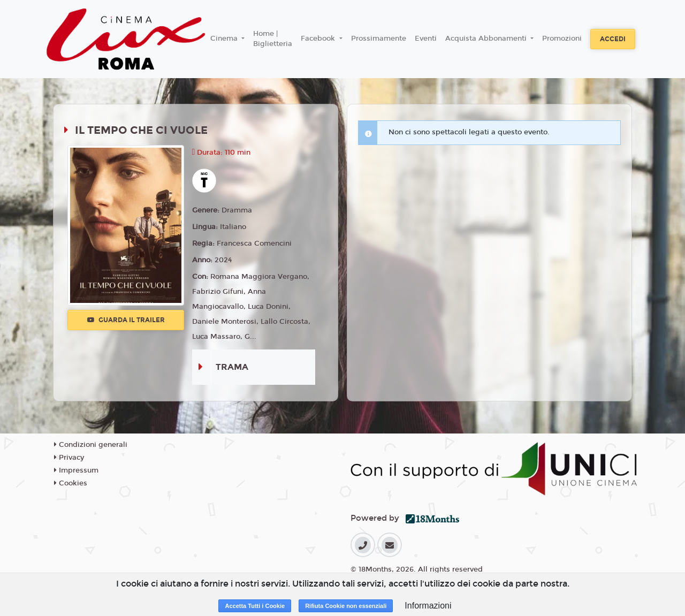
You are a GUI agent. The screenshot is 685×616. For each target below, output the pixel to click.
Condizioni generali (91, 445)
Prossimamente (379, 39)
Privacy (69, 458)
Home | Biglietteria (273, 39)
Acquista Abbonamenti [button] (487, 39)
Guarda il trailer (126, 320)
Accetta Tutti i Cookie (255, 606)
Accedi (613, 39)
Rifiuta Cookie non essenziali (346, 606)
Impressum (76, 470)
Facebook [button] (319, 39)
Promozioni (562, 39)
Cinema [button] (225, 39)
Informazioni (428, 606)
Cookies (71, 483)
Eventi (426, 39)
